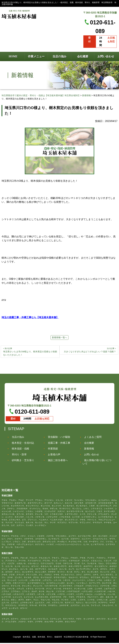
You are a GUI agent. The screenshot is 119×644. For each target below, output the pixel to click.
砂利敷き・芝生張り (21, 461)
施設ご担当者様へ (56, 461)
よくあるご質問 (91, 438)
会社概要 (88, 444)
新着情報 (88, 450)
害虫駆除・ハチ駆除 (57, 438)
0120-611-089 (32, 413)
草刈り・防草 (18, 456)
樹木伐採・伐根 (19, 450)
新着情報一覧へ (59, 337)
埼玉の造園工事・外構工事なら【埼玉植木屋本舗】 (30, 317)
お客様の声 (53, 456)
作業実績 (51, 450)
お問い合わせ (90, 456)
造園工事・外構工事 (57, 444)
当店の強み (16, 438)
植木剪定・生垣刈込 (21, 444)
